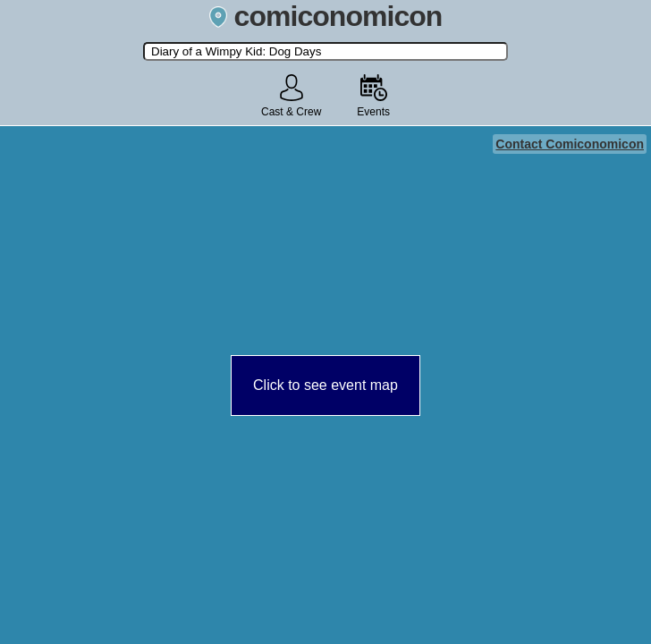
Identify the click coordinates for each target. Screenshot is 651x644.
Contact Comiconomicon (570, 144)
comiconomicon (326, 16)
